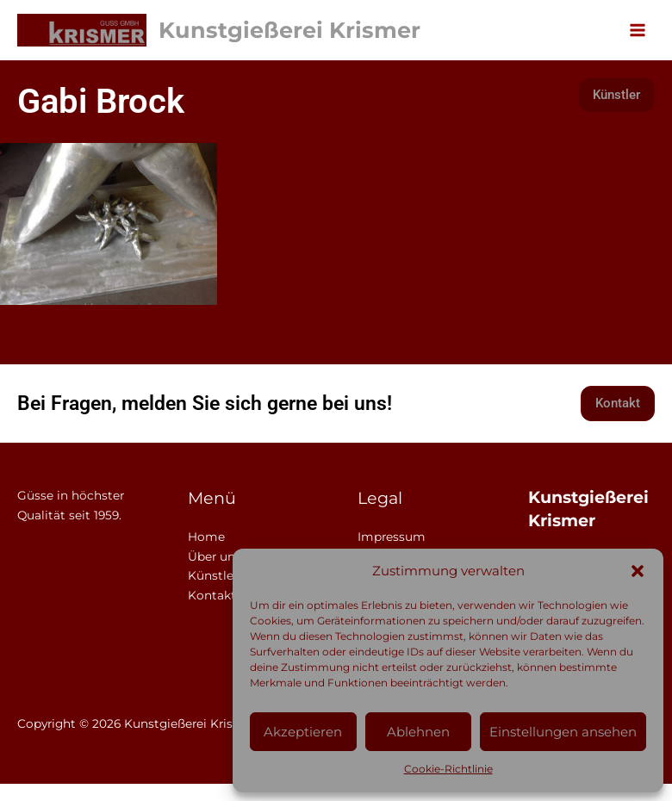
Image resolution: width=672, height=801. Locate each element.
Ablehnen (418, 732)
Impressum (392, 537)
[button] (638, 571)
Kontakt (212, 595)
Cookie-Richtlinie (448, 769)
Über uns (215, 556)
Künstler (213, 575)
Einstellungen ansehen (563, 732)
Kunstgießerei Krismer (289, 30)
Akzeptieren (303, 732)
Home (206, 537)
